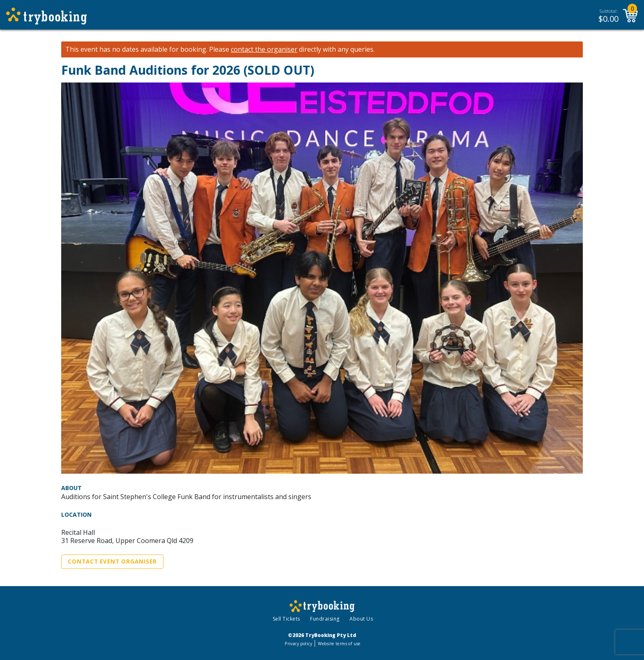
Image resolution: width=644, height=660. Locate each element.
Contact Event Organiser (112, 561)
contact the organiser (264, 49)
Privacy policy (298, 644)
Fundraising (325, 619)
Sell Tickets (286, 619)
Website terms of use (339, 644)
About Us (361, 619)
